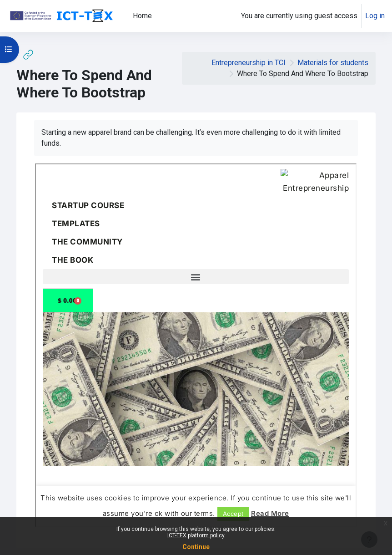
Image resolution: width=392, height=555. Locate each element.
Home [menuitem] (142, 16)
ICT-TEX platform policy (196, 535)
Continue (196, 547)
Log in (375, 16)
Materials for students (333, 63)
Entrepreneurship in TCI (249, 63)
